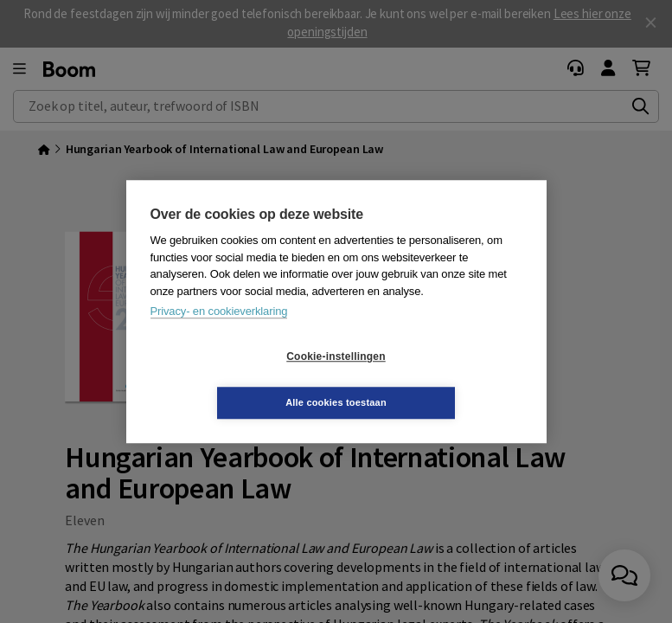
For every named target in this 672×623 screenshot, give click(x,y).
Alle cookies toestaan (439, 379)
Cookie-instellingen (233, 380)
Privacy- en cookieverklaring (219, 334)
